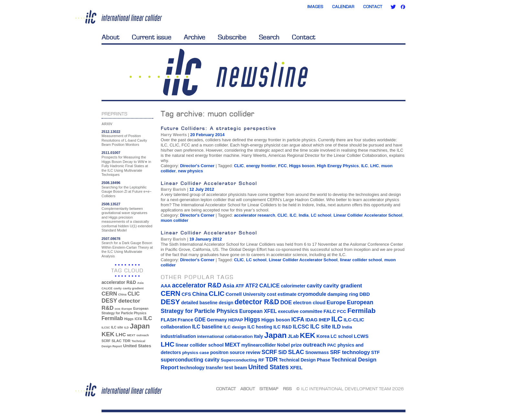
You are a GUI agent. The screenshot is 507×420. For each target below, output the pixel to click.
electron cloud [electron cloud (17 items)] (309, 303)
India (304, 215)
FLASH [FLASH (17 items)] (169, 320)
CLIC (239, 166)
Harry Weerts (174, 135)
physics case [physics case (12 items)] (195, 353)
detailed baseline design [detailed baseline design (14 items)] (207, 303)
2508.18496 (111, 183)
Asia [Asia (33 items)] (140, 283)
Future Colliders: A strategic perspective (218, 128)
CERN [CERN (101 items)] (109, 294)
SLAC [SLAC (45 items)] (117, 341)
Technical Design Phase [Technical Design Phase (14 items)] (304, 360)
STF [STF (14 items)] (375, 352)
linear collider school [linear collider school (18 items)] (200, 345)
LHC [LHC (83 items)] (121, 334)
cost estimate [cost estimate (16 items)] (282, 294)
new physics (190, 171)
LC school (321, 215)
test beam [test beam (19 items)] (236, 367)
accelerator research (255, 215)
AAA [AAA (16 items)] (166, 286)
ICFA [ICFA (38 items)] (138, 319)
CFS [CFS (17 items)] (186, 294)
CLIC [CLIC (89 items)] (134, 294)
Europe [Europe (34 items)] (127, 309)
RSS (287, 389)
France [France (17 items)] (186, 320)
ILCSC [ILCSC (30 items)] (106, 328)
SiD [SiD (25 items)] (282, 352)
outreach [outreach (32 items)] (143, 335)
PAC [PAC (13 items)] (332, 345)
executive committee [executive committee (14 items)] (300, 311)
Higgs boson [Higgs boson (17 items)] (276, 320)
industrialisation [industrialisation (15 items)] (178, 336)
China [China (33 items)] (122, 295)
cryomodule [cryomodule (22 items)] (312, 294)
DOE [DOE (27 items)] (118, 309)
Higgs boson (302, 166)
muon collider (174, 220)
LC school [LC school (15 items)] (341, 336)
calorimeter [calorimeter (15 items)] (293, 286)
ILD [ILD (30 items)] (126, 328)
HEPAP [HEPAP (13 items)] (236, 320)
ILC (365, 166)
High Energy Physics (338, 166)
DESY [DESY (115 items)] (109, 301)
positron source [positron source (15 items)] (227, 352)
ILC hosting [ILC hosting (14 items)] (260, 327)
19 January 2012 (206, 239)
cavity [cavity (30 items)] (118, 288)
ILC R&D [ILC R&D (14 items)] (282, 327)
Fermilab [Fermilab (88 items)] (112, 318)
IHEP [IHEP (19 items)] (324, 320)
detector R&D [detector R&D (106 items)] (257, 302)
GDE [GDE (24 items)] (200, 320)
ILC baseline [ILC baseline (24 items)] (207, 327)
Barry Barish (173, 189)
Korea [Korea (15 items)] (323, 336)
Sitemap (269, 389)
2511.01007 (111, 153)
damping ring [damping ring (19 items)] (343, 294)
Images (315, 7)
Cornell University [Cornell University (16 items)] (246, 294)
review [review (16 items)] (253, 352)
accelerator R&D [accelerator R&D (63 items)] (119, 282)
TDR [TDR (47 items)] (126, 341)
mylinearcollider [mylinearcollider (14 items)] (259, 345)
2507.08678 (111, 239)
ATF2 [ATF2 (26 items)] (252, 285)
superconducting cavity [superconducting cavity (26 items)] (190, 360)
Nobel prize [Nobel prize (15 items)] (289, 345)
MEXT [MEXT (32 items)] (131, 335)
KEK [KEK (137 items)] (108, 334)
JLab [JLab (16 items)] (293, 336)
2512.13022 (111, 132)
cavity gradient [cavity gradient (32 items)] (133, 288)
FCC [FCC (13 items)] (342, 312)
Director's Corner (197, 166)
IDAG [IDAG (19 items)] (312, 320)
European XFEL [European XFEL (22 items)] (258, 311)
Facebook (403, 7)
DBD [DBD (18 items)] (364, 294)
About (110, 37)
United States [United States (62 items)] (137, 346)
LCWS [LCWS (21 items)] (361, 336)
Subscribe (232, 37)
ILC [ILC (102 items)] (148, 318)
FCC (282, 166)
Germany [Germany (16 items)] (217, 320)
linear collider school (361, 260)
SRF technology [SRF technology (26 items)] (350, 352)
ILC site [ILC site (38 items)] (117, 327)
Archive (194, 37)
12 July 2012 (202, 189)
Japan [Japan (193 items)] (140, 326)
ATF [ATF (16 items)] (240, 286)
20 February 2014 (207, 135)
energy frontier (261, 166)
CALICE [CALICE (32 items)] (107, 288)
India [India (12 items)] (347, 327)
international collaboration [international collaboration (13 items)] (225, 336)
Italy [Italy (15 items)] (258, 336)
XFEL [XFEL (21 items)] (296, 367)
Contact (373, 7)
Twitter (393, 7)
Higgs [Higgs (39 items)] (129, 319)
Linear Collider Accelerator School (209, 183)
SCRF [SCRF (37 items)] (106, 341)
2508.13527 (111, 204)
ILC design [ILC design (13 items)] (235, 327)
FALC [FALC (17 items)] (330, 311)
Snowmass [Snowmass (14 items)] (317, 352)
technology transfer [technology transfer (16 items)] (201, 368)
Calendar (343, 7)
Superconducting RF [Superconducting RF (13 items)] (243, 360)
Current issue (151, 37)
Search (269, 37)
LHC (375, 166)
